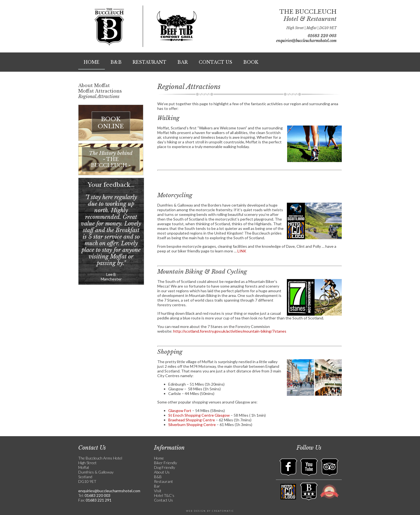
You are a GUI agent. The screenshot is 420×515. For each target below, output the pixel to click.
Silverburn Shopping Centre (192, 424)
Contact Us (215, 62)
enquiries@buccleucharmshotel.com (306, 41)
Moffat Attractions (100, 91)
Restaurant (149, 62)
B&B (116, 62)
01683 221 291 (98, 500)
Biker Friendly (166, 463)
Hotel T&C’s (164, 495)
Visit (158, 491)
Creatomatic (223, 511)
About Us (162, 472)
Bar (183, 62)
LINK (242, 251)
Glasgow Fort (180, 410)
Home (92, 62)
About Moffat (94, 85)
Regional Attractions (99, 96)
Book (251, 62)
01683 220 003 (322, 36)
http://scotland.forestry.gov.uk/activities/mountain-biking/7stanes (230, 331)
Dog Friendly (165, 467)
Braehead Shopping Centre (192, 420)
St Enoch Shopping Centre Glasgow (199, 415)
